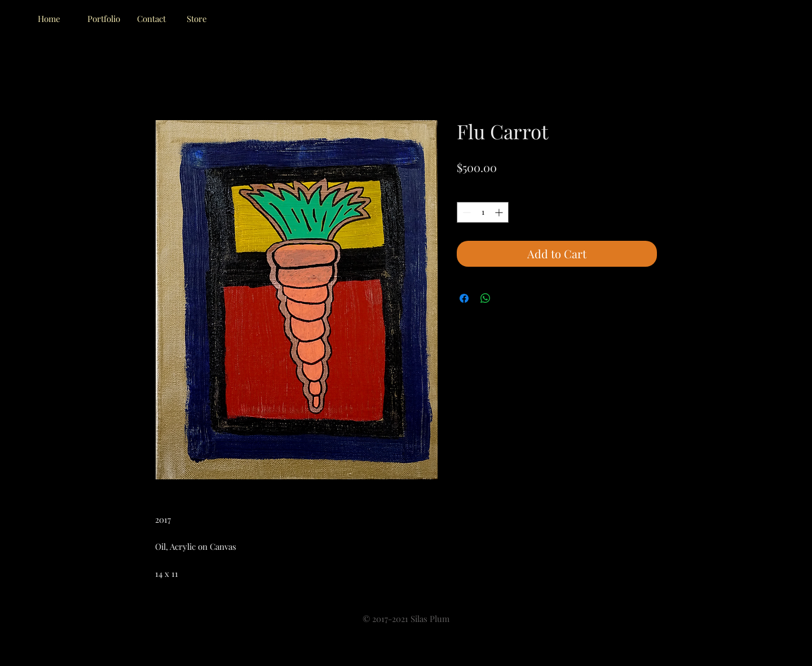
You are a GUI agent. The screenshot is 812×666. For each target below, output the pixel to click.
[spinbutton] (483, 212)
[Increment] (500, 212)
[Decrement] (465, 212)
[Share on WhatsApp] (486, 298)
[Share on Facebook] (464, 298)
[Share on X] (507, 298)
